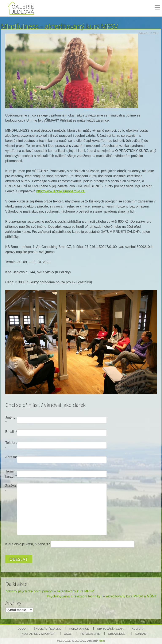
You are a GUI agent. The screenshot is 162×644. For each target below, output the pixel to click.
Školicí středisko (47, 629)
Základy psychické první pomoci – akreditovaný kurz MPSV (50, 591)
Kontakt (141, 634)
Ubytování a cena (110, 629)
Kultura (138, 629)
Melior (102, 641)
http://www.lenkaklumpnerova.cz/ (61, 191)
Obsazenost (117, 634)
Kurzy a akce (79, 629)
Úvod (22, 629)
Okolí (68, 634)
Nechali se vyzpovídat (39, 634)
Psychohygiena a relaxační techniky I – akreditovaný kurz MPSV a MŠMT (102, 596)
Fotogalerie (90, 634)
